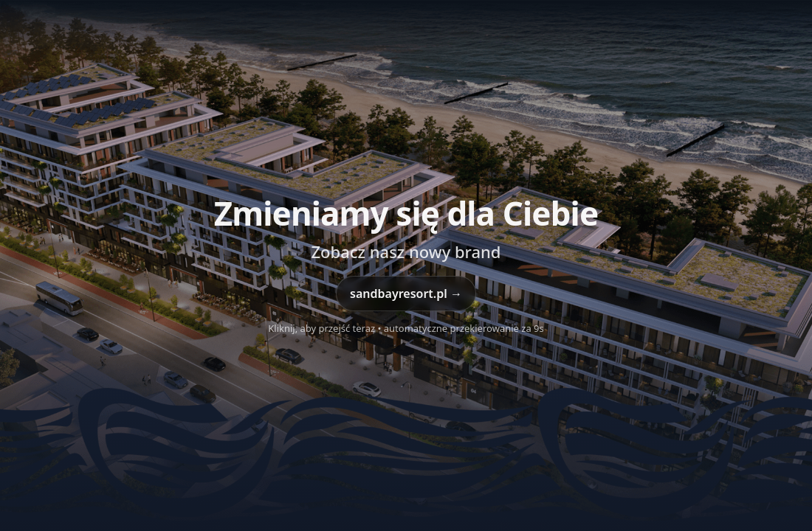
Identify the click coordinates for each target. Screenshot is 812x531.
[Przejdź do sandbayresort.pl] (406, 265)
